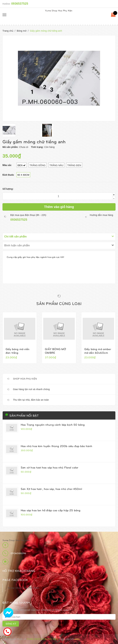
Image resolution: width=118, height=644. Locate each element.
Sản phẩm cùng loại (59, 303)
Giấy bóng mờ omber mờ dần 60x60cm (98, 351)
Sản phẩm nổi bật (24, 415)
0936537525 (20, 4)
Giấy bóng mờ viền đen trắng (18, 351)
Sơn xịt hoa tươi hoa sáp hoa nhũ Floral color (50, 467)
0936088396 (18, 553)
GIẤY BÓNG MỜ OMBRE (55, 351)
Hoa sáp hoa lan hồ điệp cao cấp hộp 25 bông (51, 510)
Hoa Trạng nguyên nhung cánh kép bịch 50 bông (53, 425)
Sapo (77, 639)
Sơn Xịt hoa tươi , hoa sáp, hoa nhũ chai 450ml (51, 489)
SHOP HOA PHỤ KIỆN (25, 379)
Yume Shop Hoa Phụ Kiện (59, 10)
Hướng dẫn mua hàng (101, 215)
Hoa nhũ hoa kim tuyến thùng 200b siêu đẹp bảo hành (57, 446)
